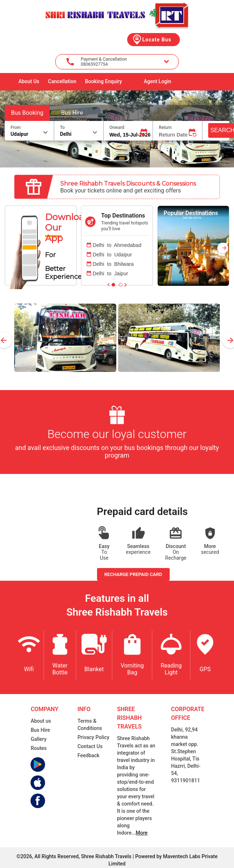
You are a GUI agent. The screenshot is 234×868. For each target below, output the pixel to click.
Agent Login (158, 81)
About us (41, 721)
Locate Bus (152, 40)
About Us (29, 81)
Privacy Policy (93, 737)
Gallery (39, 739)
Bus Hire (72, 113)
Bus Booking (27, 113)
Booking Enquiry (104, 81)
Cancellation (62, 81)
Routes (39, 748)
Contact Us (90, 746)
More (142, 833)
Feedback (88, 755)
